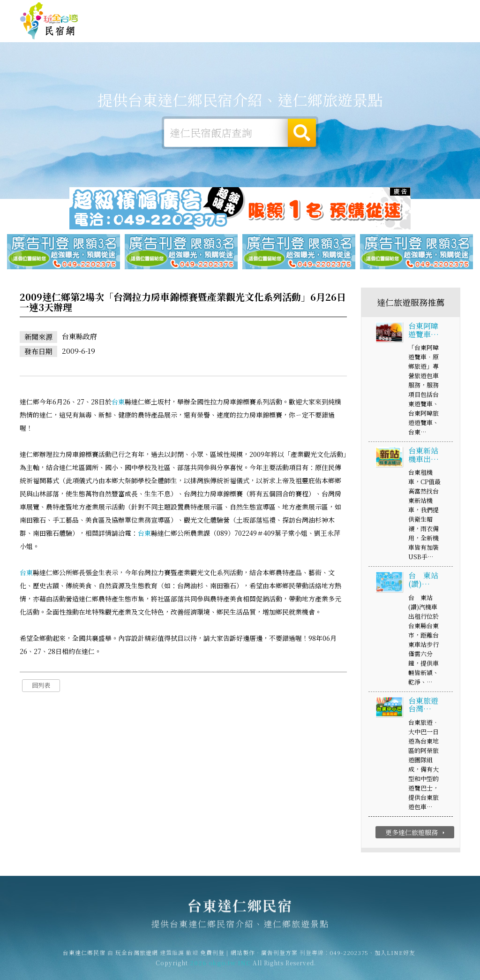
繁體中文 (435, 10)
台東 (118, 402)
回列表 (41, 686)
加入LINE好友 (395, 957)
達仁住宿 (180, 28)
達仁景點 (405, 35)
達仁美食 (292, 30)
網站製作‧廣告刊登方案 (369, 11)
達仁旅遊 (255, 29)
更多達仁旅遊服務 (416, 833)
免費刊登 (317, 11)
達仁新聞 (367, 33)
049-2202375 (349, 957)
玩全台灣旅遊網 (278, 11)
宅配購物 (442, 37)
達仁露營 (217, 29)
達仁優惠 (330, 31)
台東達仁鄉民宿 (49, 21)
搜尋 (302, 133)
